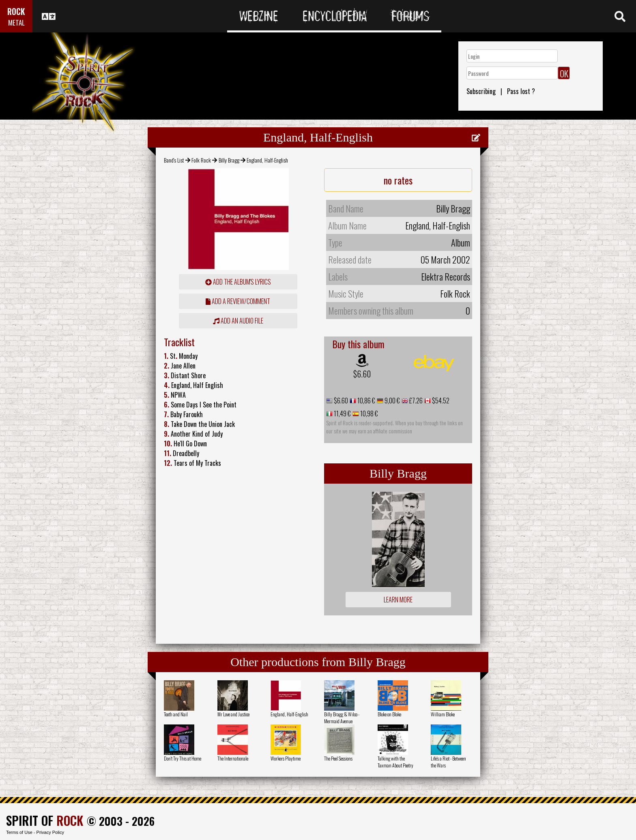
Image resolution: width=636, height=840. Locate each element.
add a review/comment (238, 301)
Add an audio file (238, 321)
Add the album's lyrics (238, 282)
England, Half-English (289, 714)
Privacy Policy (50, 832)
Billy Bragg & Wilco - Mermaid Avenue (342, 718)
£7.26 (415, 401)
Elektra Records (446, 276)
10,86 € (366, 401)
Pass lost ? (521, 91)
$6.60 (362, 374)
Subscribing (481, 91)
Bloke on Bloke (389, 714)
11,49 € (342, 414)
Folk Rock (201, 160)
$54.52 (440, 401)
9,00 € (392, 401)
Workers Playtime (286, 758)
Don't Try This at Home (183, 758)
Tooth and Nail (176, 714)
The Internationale (233, 758)
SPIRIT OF (45, 820)
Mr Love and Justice (233, 714)
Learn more (398, 600)
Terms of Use (19, 832)
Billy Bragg (229, 160)
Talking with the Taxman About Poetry (395, 762)
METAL (16, 22)
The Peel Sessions (338, 758)
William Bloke (443, 714)
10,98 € (368, 414)
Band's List (174, 160)
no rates (398, 180)
